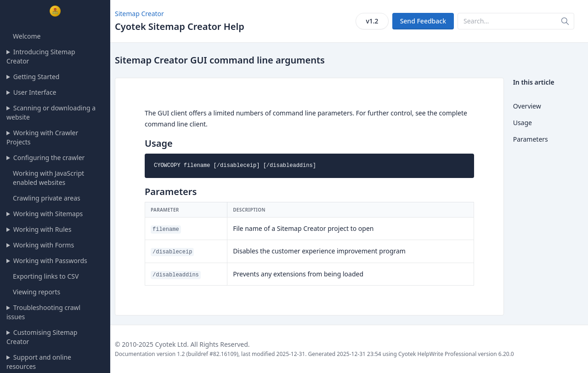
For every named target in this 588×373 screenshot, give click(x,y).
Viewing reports (37, 292)
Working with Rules (42, 229)
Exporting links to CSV (46, 276)
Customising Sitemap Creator (42, 337)
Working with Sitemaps (48, 214)
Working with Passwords (50, 261)
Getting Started (37, 77)
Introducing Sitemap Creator (41, 56)
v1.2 (372, 21)
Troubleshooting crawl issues (43, 312)
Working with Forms (44, 245)
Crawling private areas (47, 198)
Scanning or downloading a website (51, 112)
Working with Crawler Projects (42, 137)
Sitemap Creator (139, 14)
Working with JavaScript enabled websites (48, 178)
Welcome (27, 36)
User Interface (35, 92)
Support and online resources (39, 362)
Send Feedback (423, 21)
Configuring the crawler (49, 158)
